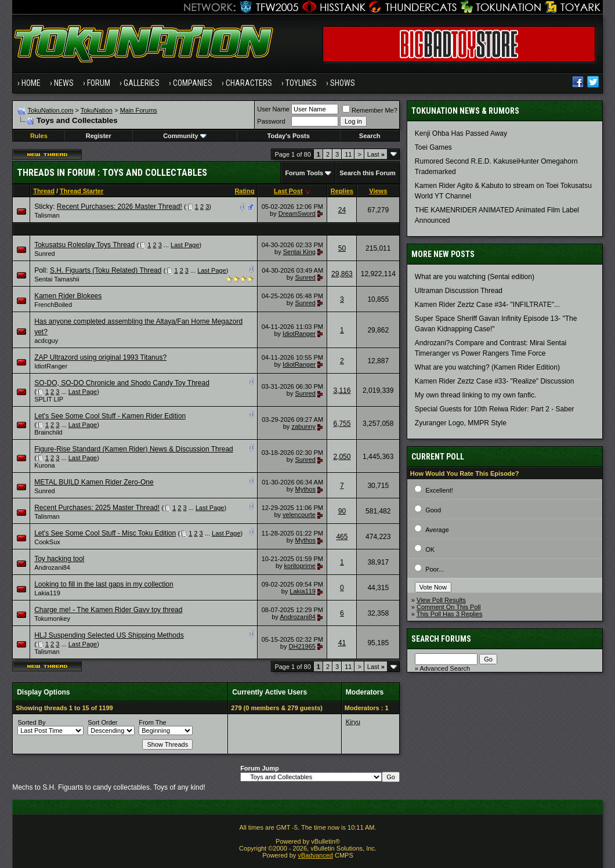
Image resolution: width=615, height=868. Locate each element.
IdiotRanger (299, 334)
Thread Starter (82, 191)
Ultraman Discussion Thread (459, 291)
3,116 (342, 390)
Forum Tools (304, 173)
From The (152, 722)
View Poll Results (441, 600)
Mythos (305, 489)
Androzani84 (52, 567)
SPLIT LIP (49, 399)
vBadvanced (315, 855)
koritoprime (300, 566)
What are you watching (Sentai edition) (475, 277)
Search (370, 136)
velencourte (299, 515)
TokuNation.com (51, 110)
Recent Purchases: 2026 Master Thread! (120, 207)
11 (348, 154)
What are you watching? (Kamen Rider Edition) (487, 367)
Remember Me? (370, 110)
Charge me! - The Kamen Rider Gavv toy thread (108, 610)
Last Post (288, 191)
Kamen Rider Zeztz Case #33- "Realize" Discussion (495, 381)
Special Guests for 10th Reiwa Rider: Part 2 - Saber (495, 409)
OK (430, 549)
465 (342, 537)
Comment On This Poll (448, 607)
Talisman (47, 215)
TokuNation (97, 110)
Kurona (44, 465)
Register (99, 136)
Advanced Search (445, 668)
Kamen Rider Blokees (68, 296)
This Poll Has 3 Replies (450, 614)
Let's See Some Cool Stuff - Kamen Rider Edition (110, 416)
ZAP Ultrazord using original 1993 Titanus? (100, 357)
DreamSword (297, 214)
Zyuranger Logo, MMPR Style (461, 423)
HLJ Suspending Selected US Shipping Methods (109, 635)
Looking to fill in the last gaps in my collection (104, 584)
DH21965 (302, 646)
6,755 (342, 424)
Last (376, 154)
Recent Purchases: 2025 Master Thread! (97, 508)
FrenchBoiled (53, 305)
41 (342, 643)
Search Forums (441, 639)
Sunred (44, 254)
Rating (244, 191)
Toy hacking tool (59, 559)
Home (31, 83)
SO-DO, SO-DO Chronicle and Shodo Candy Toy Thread (122, 383)
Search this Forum (368, 173)
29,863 (342, 274)
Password (271, 121)
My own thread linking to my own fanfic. (475, 395)
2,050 (342, 457)
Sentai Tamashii (57, 279)
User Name (273, 109)
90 (342, 511)
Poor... (435, 569)
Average (437, 530)
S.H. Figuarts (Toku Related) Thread (106, 270)
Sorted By (31, 722)
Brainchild (48, 432)
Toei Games (433, 147)
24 (342, 210)
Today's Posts (289, 136)
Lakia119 (47, 593)
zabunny (303, 426)
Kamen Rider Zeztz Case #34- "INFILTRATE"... (487, 305)
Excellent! (439, 490)
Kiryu (353, 722)
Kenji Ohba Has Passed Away (461, 133)
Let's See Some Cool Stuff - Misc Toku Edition (105, 533)
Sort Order (102, 722)
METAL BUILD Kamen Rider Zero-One (94, 482)
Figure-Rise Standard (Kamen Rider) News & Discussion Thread (134, 449)
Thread (44, 191)
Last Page (185, 245)
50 (342, 248)
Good (433, 510)
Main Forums (139, 110)
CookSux (47, 542)
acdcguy (46, 341)
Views (378, 191)
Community (185, 136)
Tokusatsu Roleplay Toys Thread (84, 245)
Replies (342, 191)
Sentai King (299, 252)
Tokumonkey (52, 619)
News (64, 83)
